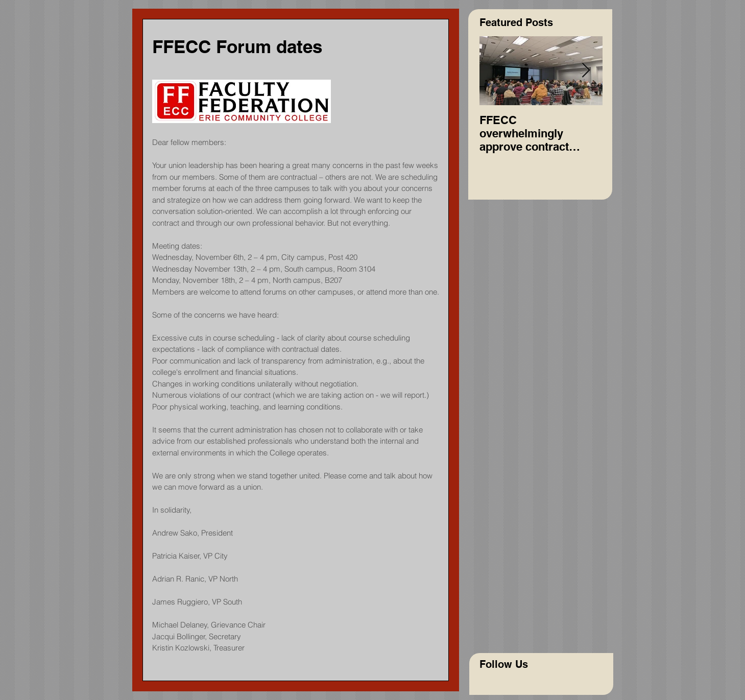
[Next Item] (586, 71)
